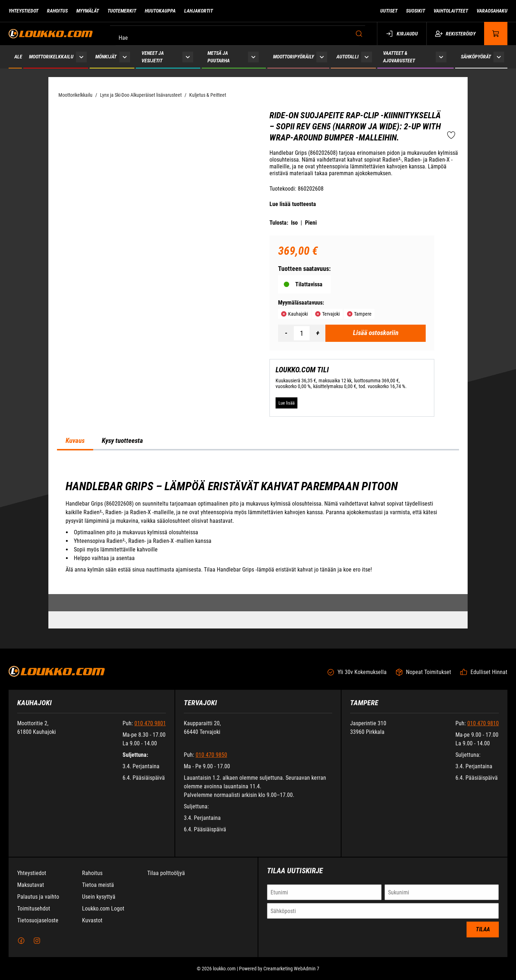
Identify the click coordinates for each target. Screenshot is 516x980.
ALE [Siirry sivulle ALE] (18, 57)
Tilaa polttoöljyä (166, 878)
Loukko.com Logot (103, 914)
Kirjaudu (402, 34)
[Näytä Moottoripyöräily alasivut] (322, 57)
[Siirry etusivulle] (51, 34)
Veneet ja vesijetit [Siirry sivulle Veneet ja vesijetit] (153, 57)
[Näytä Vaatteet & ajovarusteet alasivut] (441, 57)
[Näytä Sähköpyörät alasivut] (499, 57)
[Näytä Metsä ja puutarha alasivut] (253, 57)
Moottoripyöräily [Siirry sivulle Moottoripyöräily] (293, 57)
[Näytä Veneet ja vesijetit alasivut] (188, 57)
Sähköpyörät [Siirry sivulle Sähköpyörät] (476, 57)
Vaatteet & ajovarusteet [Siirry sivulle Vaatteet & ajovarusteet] (399, 57)
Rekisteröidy (455, 34)
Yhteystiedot (32, 878)
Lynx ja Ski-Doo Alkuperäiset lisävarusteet (141, 95)
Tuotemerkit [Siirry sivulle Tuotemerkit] (122, 11)
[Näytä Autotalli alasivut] (367, 57)
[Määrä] (302, 333)
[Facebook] (21, 946)
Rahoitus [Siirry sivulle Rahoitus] (57, 11)
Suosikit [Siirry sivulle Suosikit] (415, 11)
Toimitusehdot (34, 914)
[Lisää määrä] (317, 333)
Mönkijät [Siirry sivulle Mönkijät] (106, 57)
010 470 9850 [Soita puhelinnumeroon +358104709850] (211, 760)
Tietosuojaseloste (38, 926)
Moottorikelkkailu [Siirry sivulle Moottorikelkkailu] (51, 57)
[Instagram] (37, 946)
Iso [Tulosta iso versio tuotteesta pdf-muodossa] (294, 223)
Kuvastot (92, 926)
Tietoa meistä (98, 890)
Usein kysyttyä (99, 902)
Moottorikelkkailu (75, 95)
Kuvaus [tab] (75, 441)
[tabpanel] (258, 527)
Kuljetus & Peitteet (208, 95)
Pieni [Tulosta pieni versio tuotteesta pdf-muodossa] (311, 223)
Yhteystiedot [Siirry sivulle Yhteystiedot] (23, 11)
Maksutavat (31, 890)
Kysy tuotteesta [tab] (122, 441)
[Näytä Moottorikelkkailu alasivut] (81, 57)
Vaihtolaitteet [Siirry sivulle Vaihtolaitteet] (451, 11)
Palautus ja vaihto (38, 902)
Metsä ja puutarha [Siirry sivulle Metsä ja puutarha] (219, 57)
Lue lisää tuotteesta (293, 204)
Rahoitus (92, 878)
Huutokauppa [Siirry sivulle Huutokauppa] (160, 11)
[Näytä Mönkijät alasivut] (125, 57)
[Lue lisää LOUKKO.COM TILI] (286, 403)
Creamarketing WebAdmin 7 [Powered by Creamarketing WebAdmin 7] (291, 974)
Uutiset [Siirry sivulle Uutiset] (389, 11)
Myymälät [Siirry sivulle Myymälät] (88, 11)
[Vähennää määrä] (286, 333)
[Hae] (239, 34)
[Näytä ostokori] (496, 34)
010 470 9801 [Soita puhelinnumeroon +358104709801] (150, 729)
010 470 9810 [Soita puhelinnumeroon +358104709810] (483, 729)
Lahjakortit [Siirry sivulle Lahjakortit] (199, 11)
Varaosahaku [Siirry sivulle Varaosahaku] (492, 11)
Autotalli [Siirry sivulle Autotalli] (348, 57)
